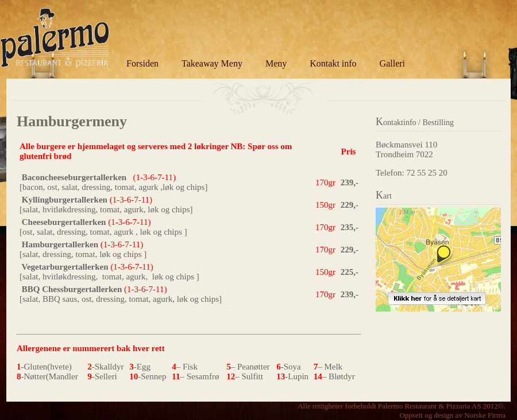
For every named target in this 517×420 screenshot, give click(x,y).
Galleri (392, 63)
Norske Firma (485, 415)
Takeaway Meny (212, 63)
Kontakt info (333, 63)
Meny (276, 63)
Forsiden (142, 63)
